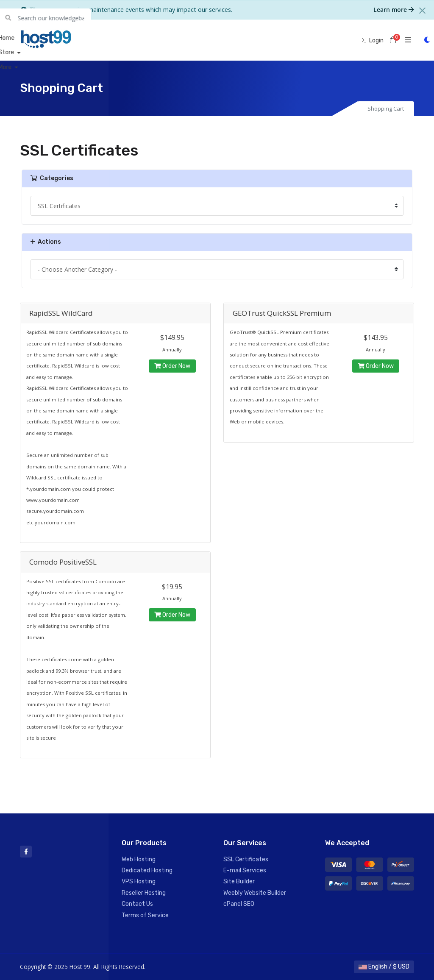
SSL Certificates (246, 859)
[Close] (422, 11)
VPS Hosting (139, 881)
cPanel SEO (239, 904)
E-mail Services (245, 870)
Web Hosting (139, 859)
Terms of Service (145, 915)
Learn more (394, 10)
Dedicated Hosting (147, 870)
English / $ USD (384, 967)
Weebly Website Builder (255, 893)
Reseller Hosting (144, 893)
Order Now (172, 366)
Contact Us (137, 904)
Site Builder (239, 881)
